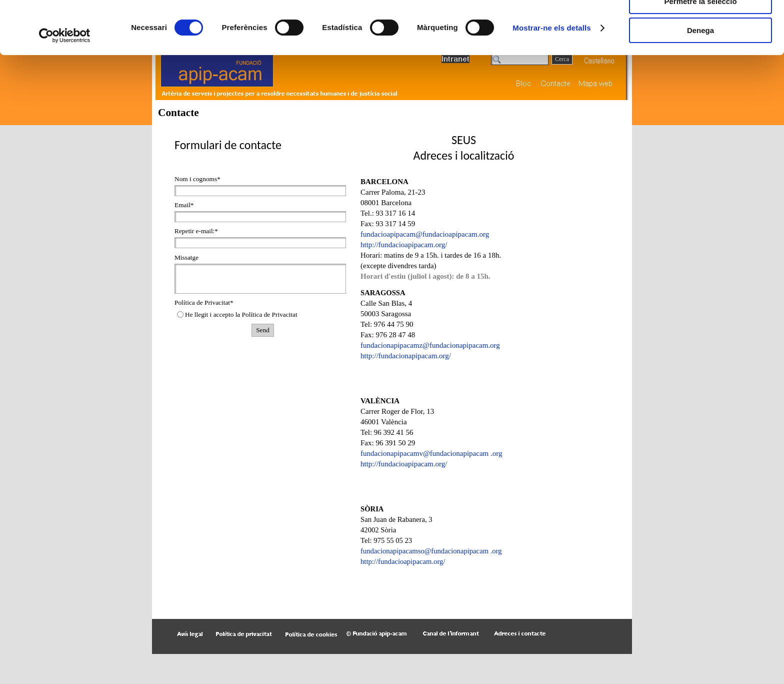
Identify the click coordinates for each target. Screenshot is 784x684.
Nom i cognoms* (197, 179)
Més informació (277, 48)
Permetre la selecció (700, 54)
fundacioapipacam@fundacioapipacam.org (425, 234)
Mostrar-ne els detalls (551, 81)
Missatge (186, 257)
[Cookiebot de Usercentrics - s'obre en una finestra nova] (65, 89)
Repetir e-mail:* (196, 231)
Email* (184, 205)
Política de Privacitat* (204, 302)
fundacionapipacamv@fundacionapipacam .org (431, 453)
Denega (700, 83)
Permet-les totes (701, 25)
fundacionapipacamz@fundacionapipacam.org (430, 345)
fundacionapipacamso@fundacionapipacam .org (431, 551)
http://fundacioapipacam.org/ (404, 245)
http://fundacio (406, 356)
